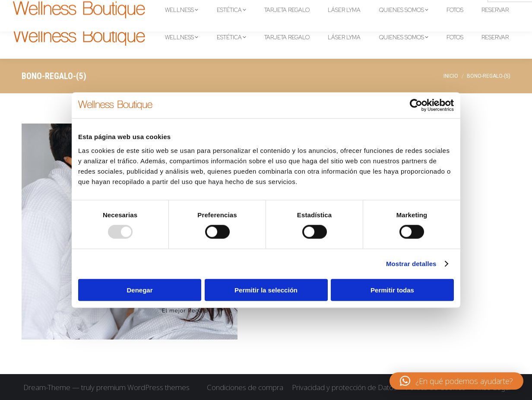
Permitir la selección (266, 290)
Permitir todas (392, 290)
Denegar (139, 290)
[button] (456, 381)
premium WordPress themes (143, 387)
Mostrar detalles (411, 264)
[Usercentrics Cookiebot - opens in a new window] (416, 105)
